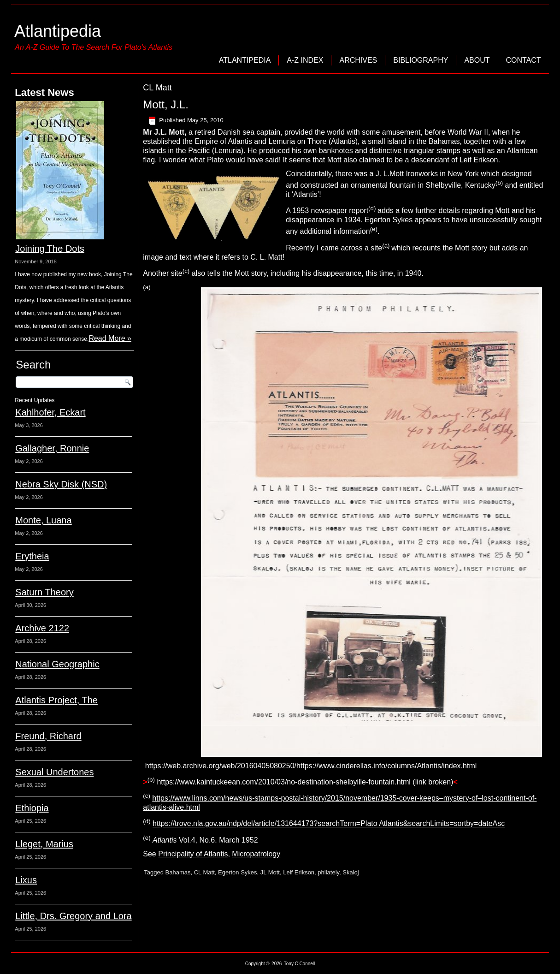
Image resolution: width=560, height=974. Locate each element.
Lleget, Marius (44, 844)
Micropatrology (256, 854)
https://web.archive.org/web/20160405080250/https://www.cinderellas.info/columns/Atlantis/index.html (311, 766)
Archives (358, 60)
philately (328, 872)
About (477, 60)
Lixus (26, 880)
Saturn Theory (44, 592)
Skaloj (351, 872)
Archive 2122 (42, 628)
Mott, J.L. (166, 104)
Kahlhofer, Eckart (50, 412)
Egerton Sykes (388, 220)
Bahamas (178, 872)
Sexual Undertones (54, 772)
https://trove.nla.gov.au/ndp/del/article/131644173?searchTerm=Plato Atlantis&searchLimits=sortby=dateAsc (329, 824)
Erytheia (32, 556)
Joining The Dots (50, 249)
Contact (524, 60)
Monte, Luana (43, 520)
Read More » (110, 338)
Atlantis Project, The (56, 700)
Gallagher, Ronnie (52, 448)
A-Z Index (305, 60)
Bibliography (421, 60)
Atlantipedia (58, 31)
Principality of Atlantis (193, 854)
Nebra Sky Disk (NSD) (61, 484)
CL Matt (204, 872)
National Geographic (57, 664)
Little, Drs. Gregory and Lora (73, 916)
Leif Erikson (299, 872)
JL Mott (270, 872)
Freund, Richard (48, 736)
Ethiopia (32, 808)
